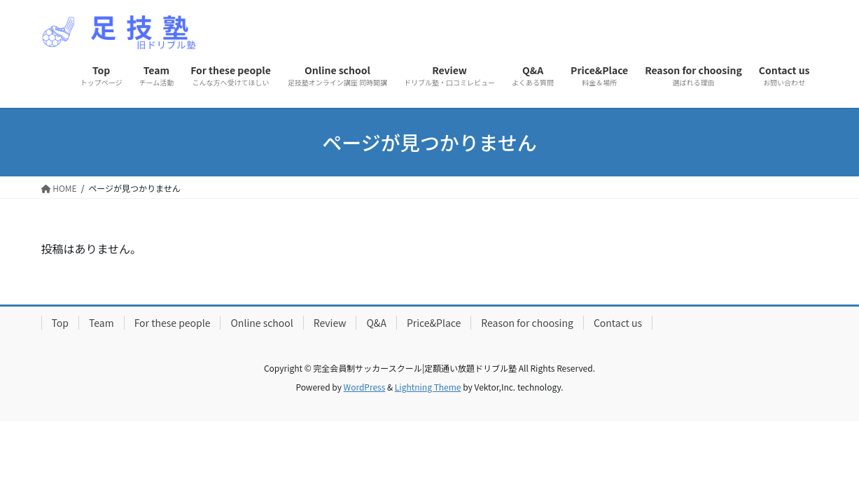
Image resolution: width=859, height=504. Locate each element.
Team (102, 323)
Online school (261, 323)
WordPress (365, 387)
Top (60, 323)
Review (330, 323)
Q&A (376, 323)
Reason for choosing (527, 323)
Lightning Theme (428, 387)
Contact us (618, 323)
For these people (173, 323)
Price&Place (434, 323)
